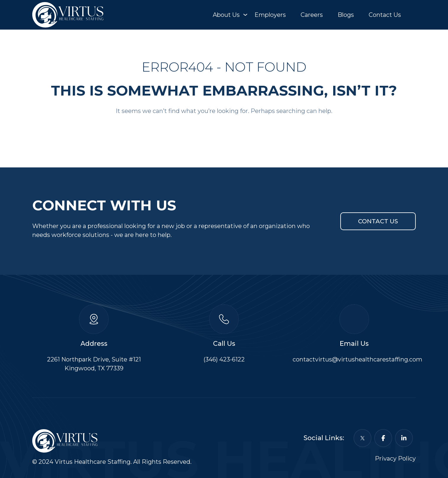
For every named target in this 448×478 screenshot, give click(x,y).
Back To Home (224, 130)
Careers (312, 15)
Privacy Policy (395, 458)
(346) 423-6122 (224, 359)
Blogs (346, 15)
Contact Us (385, 15)
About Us (226, 15)
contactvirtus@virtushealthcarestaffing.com (357, 359)
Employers (270, 15)
